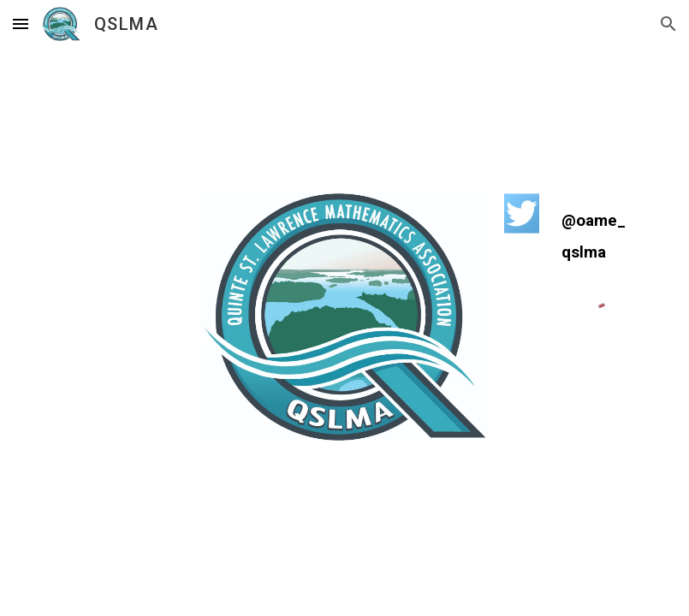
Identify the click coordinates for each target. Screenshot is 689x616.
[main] (597, 236)
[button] (21, 24)
